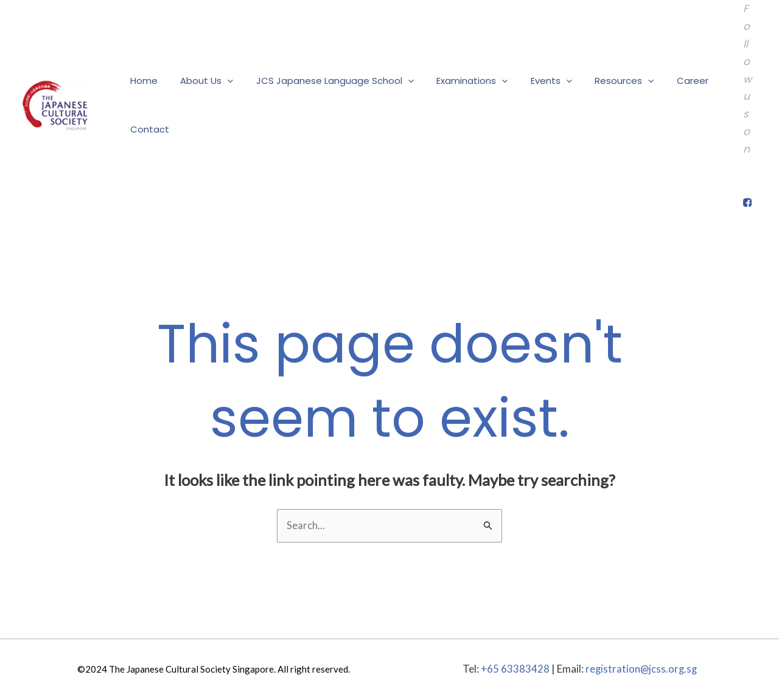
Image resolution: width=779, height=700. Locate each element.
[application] (221, 81)
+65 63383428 (514, 669)
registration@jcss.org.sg (641, 669)
